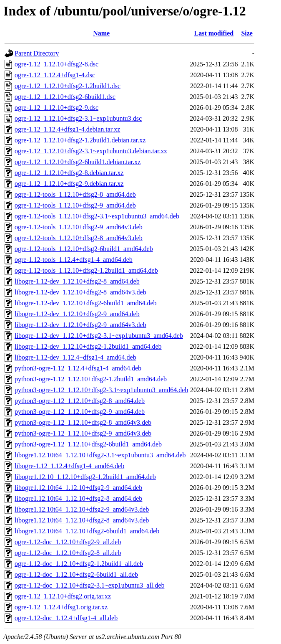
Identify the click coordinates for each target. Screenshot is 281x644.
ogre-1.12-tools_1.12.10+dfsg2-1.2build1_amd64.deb (86, 270)
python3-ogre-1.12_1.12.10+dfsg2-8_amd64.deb (80, 401)
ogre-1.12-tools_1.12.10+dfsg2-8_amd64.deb (75, 194)
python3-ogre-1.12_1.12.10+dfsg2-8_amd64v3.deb (83, 422)
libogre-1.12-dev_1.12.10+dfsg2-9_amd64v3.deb (80, 325)
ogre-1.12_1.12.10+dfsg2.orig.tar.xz (63, 596)
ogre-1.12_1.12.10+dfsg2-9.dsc (56, 108)
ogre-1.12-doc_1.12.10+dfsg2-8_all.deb (68, 553)
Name (101, 33)
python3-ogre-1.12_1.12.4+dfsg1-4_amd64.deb (78, 368)
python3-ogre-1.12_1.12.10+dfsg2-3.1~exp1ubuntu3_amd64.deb (101, 390)
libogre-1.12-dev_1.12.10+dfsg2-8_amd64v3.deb (80, 292)
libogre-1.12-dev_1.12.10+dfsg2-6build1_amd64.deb (86, 303)
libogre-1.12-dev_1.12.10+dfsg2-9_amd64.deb (77, 314)
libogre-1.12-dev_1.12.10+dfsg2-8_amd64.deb (77, 281)
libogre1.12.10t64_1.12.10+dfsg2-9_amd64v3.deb (82, 509)
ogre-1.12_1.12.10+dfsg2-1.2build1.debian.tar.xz (80, 140)
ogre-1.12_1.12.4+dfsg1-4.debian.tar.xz (67, 129)
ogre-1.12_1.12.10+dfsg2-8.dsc (56, 64)
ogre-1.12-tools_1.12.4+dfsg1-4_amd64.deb (74, 260)
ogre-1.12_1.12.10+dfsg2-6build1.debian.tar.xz (78, 162)
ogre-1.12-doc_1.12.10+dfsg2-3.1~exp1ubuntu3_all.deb (89, 585)
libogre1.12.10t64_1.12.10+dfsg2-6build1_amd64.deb (87, 531)
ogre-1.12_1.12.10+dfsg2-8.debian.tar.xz (69, 173)
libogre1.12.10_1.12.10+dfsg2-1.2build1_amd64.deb (85, 477)
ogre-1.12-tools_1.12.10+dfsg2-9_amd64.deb (75, 205)
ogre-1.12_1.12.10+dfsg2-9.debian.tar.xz (69, 184)
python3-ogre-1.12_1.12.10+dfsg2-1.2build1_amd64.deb (91, 379)
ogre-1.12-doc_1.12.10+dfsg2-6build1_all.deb (76, 574)
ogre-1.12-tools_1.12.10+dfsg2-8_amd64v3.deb (79, 238)
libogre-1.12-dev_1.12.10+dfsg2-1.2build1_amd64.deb (88, 346)
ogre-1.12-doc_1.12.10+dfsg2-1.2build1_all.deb (79, 564)
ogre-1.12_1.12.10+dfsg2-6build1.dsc (65, 97)
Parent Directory (37, 53)
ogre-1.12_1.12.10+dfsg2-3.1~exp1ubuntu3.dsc (78, 118)
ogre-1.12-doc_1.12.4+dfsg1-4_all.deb (66, 618)
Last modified (214, 33)
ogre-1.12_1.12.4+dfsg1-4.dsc (55, 75)
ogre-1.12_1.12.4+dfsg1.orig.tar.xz (61, 607)
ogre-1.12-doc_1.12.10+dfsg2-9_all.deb (68, 542)
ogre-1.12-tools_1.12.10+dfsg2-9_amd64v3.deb (79, 227)
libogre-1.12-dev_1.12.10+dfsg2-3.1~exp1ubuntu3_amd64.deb (99, 336)
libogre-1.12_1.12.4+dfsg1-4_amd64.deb (69, 466)
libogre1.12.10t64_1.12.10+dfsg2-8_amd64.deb (78, 498)
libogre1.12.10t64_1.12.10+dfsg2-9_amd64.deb (78, 488)
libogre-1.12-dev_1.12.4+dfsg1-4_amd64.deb (75, 357)
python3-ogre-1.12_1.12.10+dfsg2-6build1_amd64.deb (88, 444)
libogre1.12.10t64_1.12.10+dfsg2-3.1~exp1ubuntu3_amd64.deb (100, 455)
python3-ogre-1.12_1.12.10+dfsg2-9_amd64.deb (80, 412)
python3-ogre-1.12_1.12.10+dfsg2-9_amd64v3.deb (83, 433)
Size (247, 33)
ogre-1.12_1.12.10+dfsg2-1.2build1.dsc (68, 86)
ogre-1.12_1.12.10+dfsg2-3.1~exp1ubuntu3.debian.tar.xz (91, 151)
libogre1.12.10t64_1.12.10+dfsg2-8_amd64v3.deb (82, 520)
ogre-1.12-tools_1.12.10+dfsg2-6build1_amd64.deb (84, 249)
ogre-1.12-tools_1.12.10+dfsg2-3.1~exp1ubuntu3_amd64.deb (97, 216)
